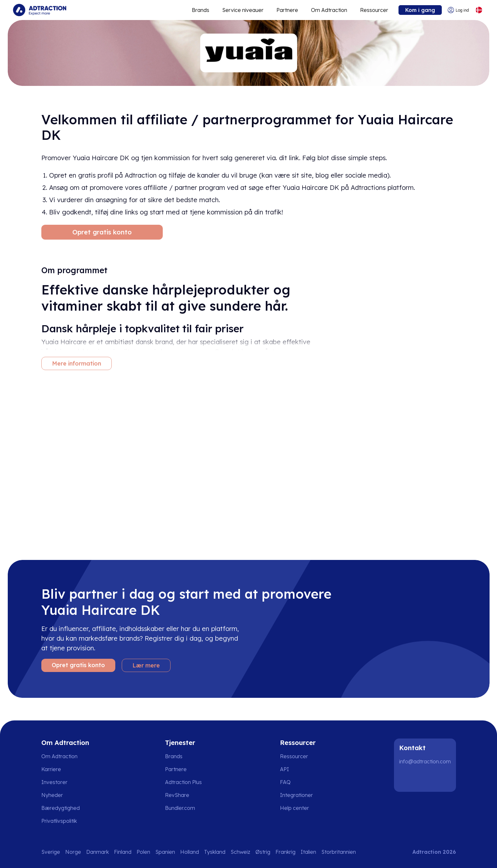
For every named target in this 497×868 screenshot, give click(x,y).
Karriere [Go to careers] (51, 769)
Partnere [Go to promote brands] (287, 10)
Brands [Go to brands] (174, 756)
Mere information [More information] (77, 363)
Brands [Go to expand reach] (201, 10)
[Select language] (479, 10)
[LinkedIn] (407, 779)
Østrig (263, 852)
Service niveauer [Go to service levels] (243, 10)
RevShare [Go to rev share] (177, 795)
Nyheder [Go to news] (52, 795)
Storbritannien (339, 852)
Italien (308, 852)
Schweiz (240, 852)
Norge (73, 852)
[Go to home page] (40, 10)
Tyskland (215, 852)
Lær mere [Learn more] (146, 665)
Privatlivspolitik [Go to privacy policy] (59, 821)
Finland (123, 852)
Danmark (98, 852)
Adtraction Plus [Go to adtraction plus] (183, 782)
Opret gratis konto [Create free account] (102, 232)
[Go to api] (299, 769)
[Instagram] (428, 779)
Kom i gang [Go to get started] (420, 10)
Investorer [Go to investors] (54, 782)
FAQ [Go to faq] (285, 782)
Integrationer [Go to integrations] (296, 795)
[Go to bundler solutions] (185, 808)
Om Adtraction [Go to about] (329, 10)
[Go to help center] (299, 808)
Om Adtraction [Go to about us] (59, 756)
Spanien (165, 852)
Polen (143, 852)
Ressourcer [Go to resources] (374, 10)
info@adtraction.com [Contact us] (425, 761)
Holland (190, 852)
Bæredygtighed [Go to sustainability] (61, 808)
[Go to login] (458, 10)
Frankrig (285, 852)
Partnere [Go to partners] (176, 769)
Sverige (51, 852)
